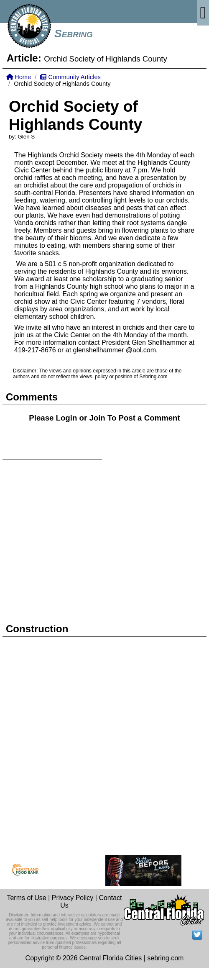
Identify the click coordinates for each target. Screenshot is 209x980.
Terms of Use (26, 898)
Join (97, 418)
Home (19, 77)
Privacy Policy (73, 898)
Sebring (74, 33)
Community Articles (70, 77)
